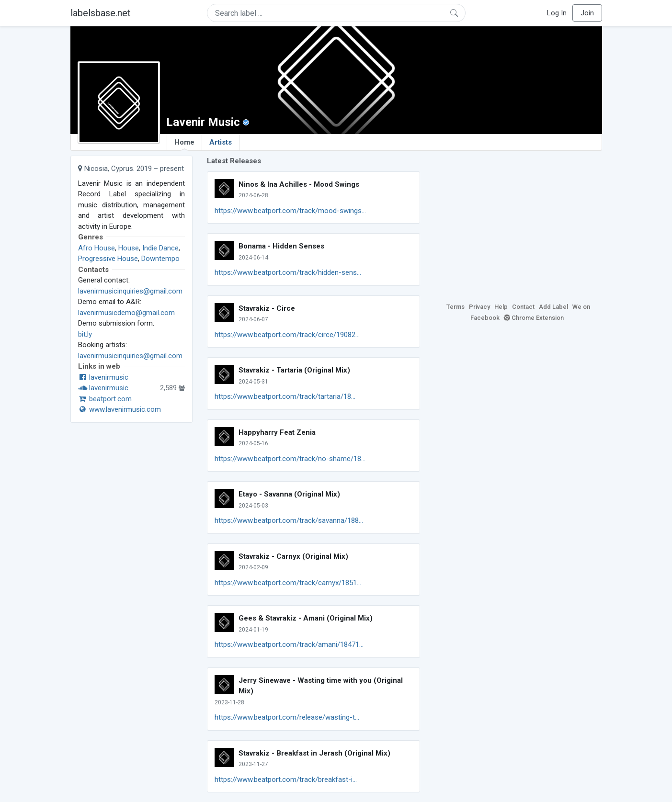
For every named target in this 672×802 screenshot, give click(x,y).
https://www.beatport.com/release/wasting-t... (287, 717)
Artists (221, 142)
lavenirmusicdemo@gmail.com (126, 313)
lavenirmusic (103, 377)
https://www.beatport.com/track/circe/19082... (287, 335)
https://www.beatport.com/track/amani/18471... (289, 644)
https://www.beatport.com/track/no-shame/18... (290, 459)
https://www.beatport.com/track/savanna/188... (289, 520)
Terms (456, 307)
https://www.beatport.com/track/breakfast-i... (286, 779)
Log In (557, 13)
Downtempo (160, 259)
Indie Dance (160, 248)
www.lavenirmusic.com (120, 409)
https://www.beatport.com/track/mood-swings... (290, 211)
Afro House (97, 248)
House (129, 248)
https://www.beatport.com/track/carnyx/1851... (288, 583)
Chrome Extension (534, 318)
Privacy (479, 307)
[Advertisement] (518, 223)
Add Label (553, 307)
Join (587, 13)
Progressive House (108, 259)
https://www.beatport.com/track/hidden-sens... (288, 272)
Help (501, 307)
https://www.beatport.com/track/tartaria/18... (285, 396)
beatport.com (105, 399)
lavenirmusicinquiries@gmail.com (130, 291)
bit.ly (85, 334)
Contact (523, 307)
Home (184, 144)
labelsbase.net (101, 13)
